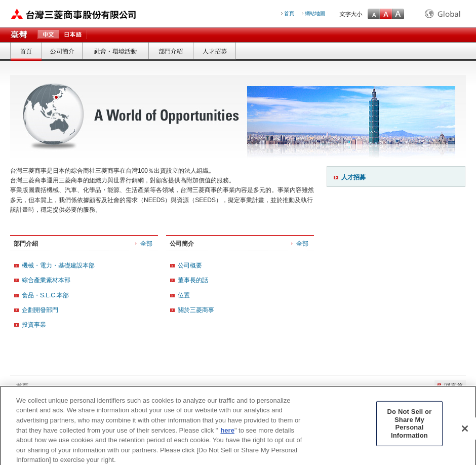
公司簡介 (62, 51)
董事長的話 (193, 280)
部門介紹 (171, 51)
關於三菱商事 (196, 310)
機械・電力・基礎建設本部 (58, 265)
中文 (48, 35)
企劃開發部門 (40, 310)
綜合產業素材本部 (46, 280)
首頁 (26, 51)
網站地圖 (315, 13)
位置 (184, 295)
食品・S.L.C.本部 (45, 295)
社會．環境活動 (115, 51)
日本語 (73, 35)
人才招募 (353, 177)
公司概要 (190, 265)
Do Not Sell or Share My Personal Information (410, 427)
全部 (146, 244)
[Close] (465, 433)
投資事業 (34, 325)
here (227, 434)
